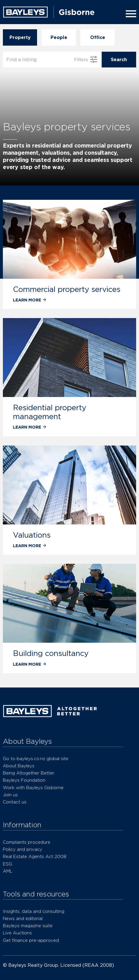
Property (20, 37)
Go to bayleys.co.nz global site (36, 759)
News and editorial (23, 918)
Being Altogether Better (29, 773)
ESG (7, 864)
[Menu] (130, 14)
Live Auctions (17, 933)
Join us (10, 795)
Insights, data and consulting (34, 911)
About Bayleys (19, 766)
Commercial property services (67, 289)
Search (119, 60)
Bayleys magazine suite (28, 926)
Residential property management (50, 412)
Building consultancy (51, 653)
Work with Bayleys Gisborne (33, 788)
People (59, 37)
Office (98, 37)
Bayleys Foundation (24, 780)
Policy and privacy (23, 849)
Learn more (30, 300)
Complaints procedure (27, 842)
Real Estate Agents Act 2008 (35, 856)
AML (8, 871)
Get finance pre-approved (31, 940)
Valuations (32, 535)
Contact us (15, 802)
